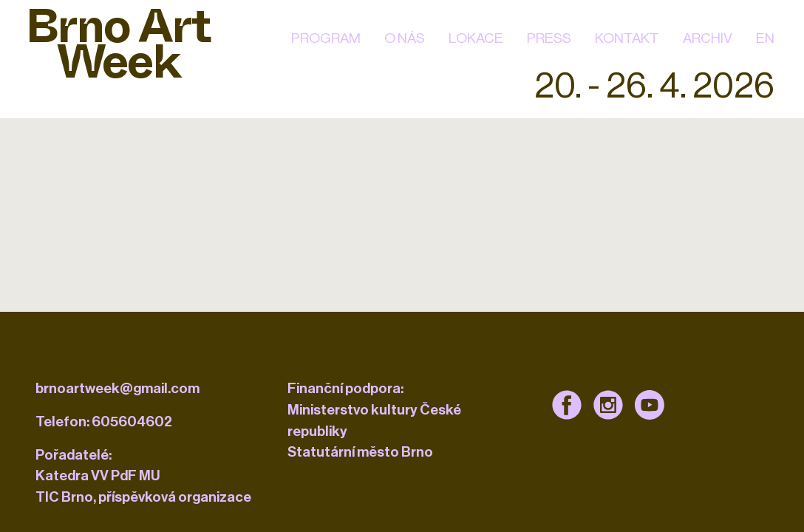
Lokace (476, 38)
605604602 (132, 422)
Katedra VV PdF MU (98, 475)
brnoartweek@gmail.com (117, 388)
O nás (405, 38)
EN (765, 38)
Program (326, 38)
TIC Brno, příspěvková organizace (143, 497)
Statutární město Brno (360, 452)
